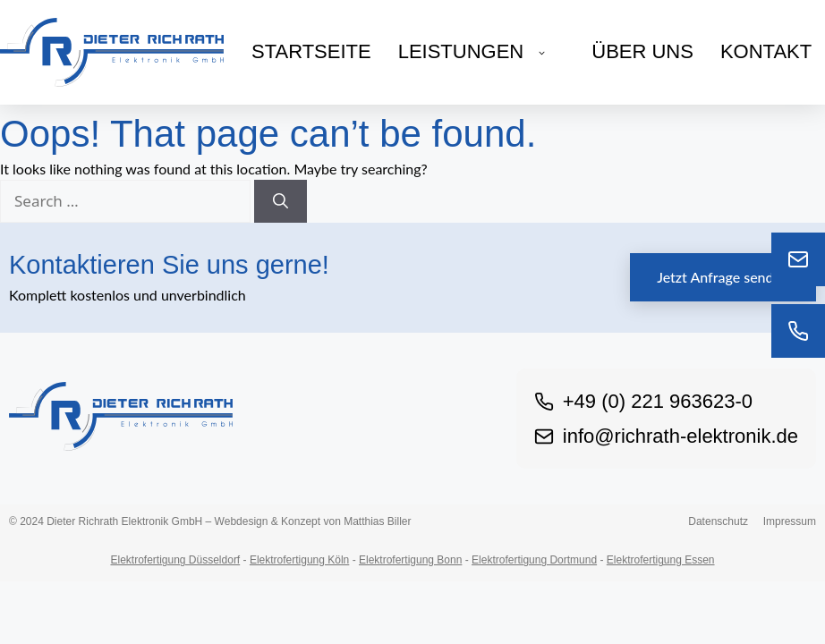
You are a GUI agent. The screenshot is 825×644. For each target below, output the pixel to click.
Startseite (311, 51)
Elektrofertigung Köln (299, 560)
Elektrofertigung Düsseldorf (175, 560)
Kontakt (766, 51)
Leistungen (482, 51)
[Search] (281, 201)
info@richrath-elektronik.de (666, 436)
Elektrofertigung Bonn (410, 560)
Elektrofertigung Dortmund (534, 560)
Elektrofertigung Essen (661, 560)
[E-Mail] (798, 259)
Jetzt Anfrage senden (723, 277)
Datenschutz (718, 521)
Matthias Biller (377, 521)
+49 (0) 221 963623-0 (643, 401)
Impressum (790, 521)
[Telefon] (798, 331)
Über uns (642, 51)
